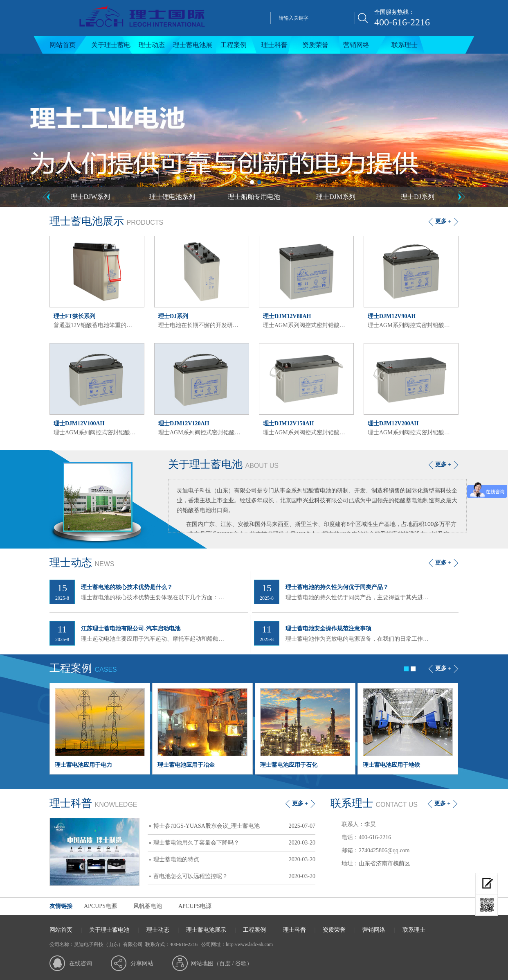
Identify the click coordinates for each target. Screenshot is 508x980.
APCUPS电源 (100, 906)
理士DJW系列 (91, 197)
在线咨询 (81, 963)
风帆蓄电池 (148, 906)
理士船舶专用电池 (254, 197)
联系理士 (405, 45)
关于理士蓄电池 (111, 47)
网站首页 (63, 45)
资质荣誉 (315, 45)
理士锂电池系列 (172, 197)
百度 (225, 963)
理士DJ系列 (418, 197)
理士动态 (152, 45)
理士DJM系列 (336, 197)
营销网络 (356, 45)
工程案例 (234, 45)
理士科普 (274, 45)
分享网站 (142, 963)
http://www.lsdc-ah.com (249, 944)
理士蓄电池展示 (193, 47)
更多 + (443, 221)
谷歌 (241, 963)
